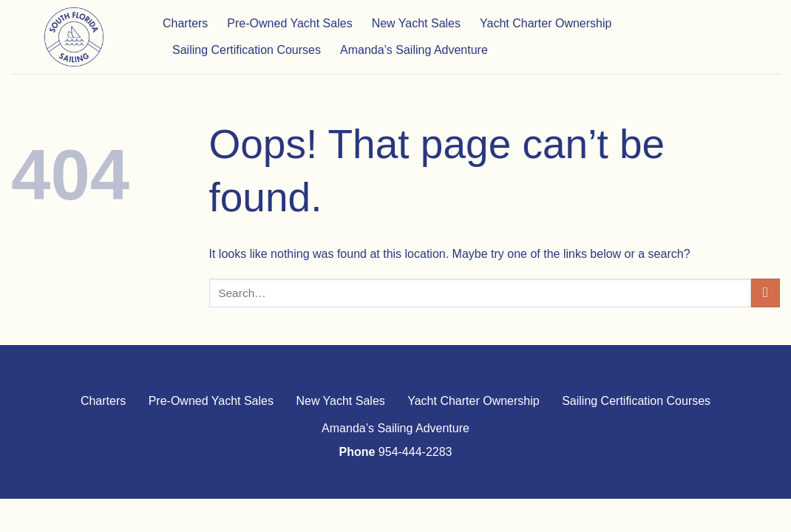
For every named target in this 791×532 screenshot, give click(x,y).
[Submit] (765, 293)
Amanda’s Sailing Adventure (414, 50)
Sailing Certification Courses (247, 50)
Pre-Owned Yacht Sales (289, 23)
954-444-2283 (415, 452)
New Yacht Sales (416, 23)
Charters (185, 23)
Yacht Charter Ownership (546, 23)
